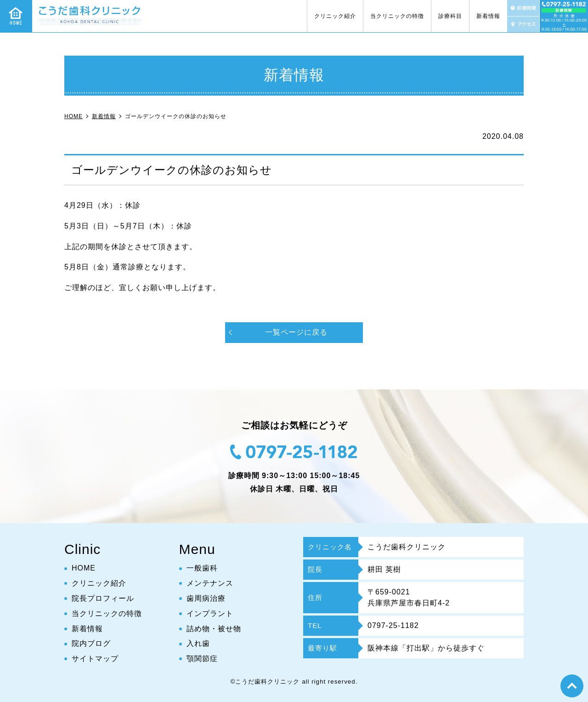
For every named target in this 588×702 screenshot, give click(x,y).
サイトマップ (95, 659)
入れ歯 (198, 643)
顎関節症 (202, 659)
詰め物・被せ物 (214, 629)
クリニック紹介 (335, 16)
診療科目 (450, 16)
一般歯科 (202, 568)
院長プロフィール (103, 598)
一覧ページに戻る (296, 332)
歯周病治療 (206, 598)
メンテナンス (210, 583)
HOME (84, 568)
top (572, 686)
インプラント (210, 614)
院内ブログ (91, 643)
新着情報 (488, 16)
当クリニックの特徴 (397, 16)
